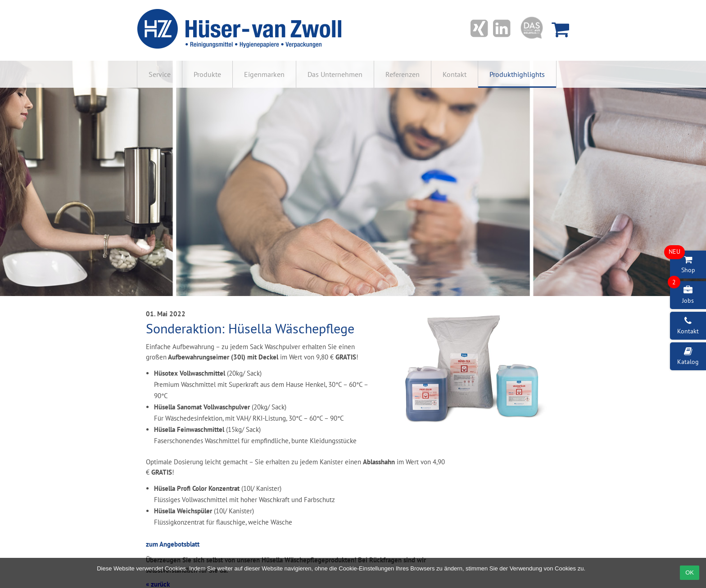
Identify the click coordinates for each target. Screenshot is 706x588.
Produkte (207, 74)
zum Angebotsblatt (173, 544)
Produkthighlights (517, 74)
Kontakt (455, 74)
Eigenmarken (264, 74)
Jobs (682, 293)
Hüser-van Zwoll (241, 29)
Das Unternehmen (335, 74)
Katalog (688, 356)
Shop (683, 262)
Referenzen (403, 74)
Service (160, 74)
